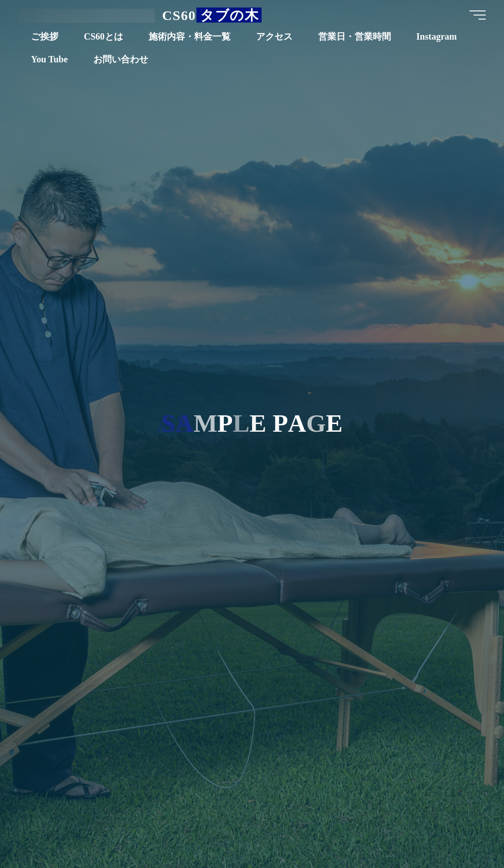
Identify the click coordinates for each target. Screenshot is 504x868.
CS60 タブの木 (211, 15)
